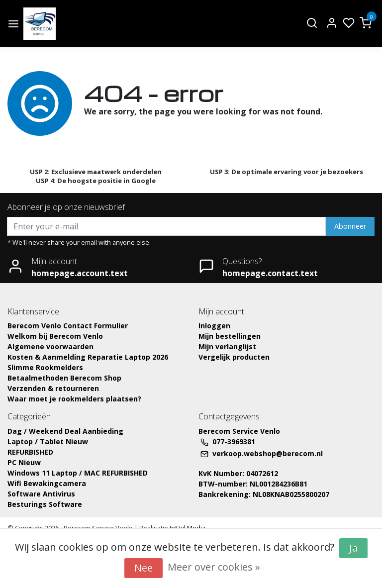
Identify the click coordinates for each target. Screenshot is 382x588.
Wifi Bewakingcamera (47, 483)
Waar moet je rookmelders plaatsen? (74, 399)
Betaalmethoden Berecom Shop (64, 378)
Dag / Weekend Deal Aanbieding (65, 431)
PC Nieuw (24, 462)
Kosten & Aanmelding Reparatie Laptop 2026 (88, 357)
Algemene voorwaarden (50, 346)
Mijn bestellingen (230, 336)
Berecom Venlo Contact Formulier (68, 326)
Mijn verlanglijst (227, 346)
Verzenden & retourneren (53, 388)
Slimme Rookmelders (45, 367)
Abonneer (350, 226)
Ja (353, 548)
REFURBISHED (30, 452)
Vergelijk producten (234, 357)
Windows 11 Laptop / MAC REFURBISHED (78, 473)
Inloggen (214, 326)
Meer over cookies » (214, 567)
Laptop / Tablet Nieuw (48, 441)
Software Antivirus (41, 494)
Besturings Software (45, 504)
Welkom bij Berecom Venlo (55, 336)
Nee (143, 568)
